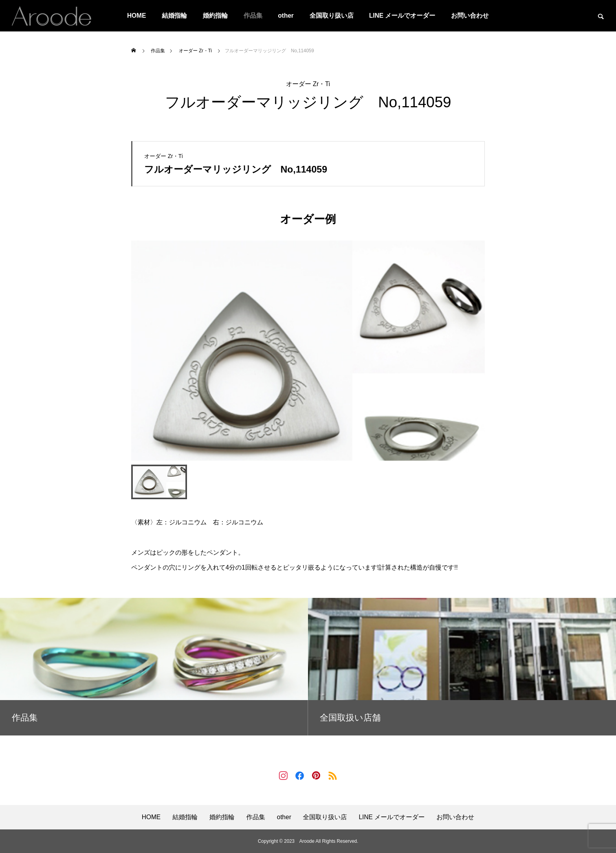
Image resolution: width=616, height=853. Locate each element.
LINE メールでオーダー (402, 16)
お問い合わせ (470, 16)
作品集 (253, 16)
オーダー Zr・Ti (308, 84)
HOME (137, 16)
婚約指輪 (215, 16)
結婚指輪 (174, 16)
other (286, 16)
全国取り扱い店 (332, 16)
